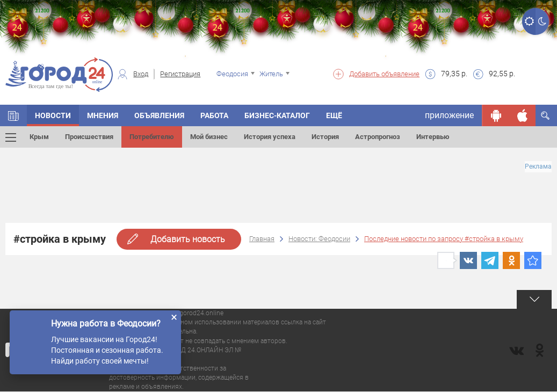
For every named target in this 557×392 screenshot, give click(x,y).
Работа (214, 115)
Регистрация (180, 74)
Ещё (334, 115)
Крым (39, 137)
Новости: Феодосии (319, 239)
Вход (141, 74)
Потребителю (152, 137)
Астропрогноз (378, 137)
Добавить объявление (384, 74)
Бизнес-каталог (277, 115)
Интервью (433, 137)
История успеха (270, 137)
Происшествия (89, 137)
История (325, 137)
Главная (262, 239)
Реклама (538, 166)
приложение (449, 115)
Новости (53, 115)
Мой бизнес (209, 137)
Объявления (159, 115)
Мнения (103, 115)
